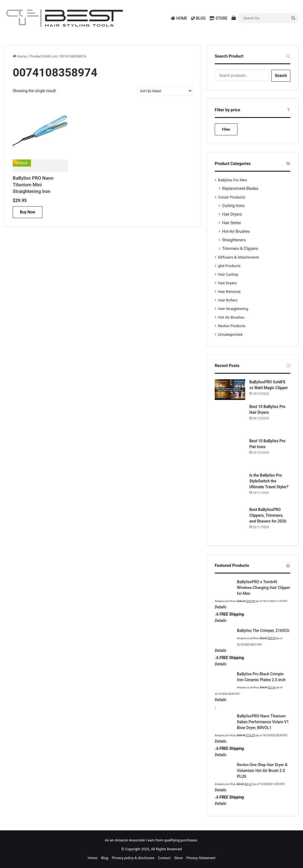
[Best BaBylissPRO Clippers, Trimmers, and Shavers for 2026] (230, 522)
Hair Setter (232, 223)
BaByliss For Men (233, 180)
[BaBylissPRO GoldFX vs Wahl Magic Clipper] (230, 390)
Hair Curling (228, 274)
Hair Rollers (228, 300)
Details (221, 607)
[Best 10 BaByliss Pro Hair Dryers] (230, 419)
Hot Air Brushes (231, 317)
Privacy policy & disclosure (133, 858)
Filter (226, 129)
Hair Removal (229, 291)
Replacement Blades (240, 188)
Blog (199, 18)
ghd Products (229, 266)
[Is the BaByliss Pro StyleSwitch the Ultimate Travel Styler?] (230, 488)
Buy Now (28, 212)
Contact (164, 858)
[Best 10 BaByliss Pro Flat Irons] (230, 453)
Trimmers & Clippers (240, 249)
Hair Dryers (232, 214)
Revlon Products (232, 326)
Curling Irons (233, 206)
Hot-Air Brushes (236, 231)
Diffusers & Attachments (239, 257)
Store (218, 18)
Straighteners (234, 240)
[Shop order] (165, 91)
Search (281, 76)
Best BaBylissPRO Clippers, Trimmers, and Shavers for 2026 (268, 515)
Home (179, 18)
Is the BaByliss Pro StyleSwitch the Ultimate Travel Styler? (269, 481)
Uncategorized (230, 334)
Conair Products (232, 197)
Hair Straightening (233, 309)
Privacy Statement (201, 858)
